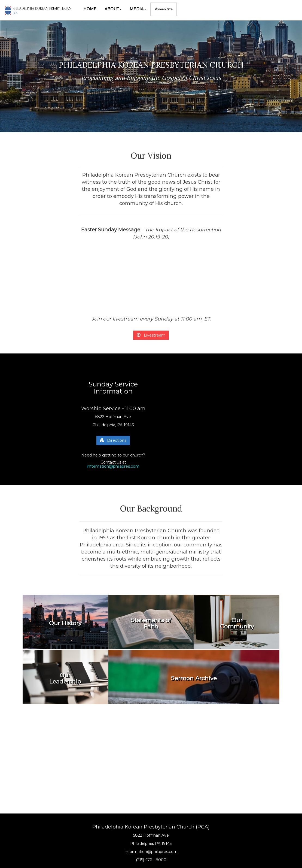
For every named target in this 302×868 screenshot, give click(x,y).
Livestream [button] (151, 335)
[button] (113, 9)
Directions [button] (113, 440)
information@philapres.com (113, 466)
